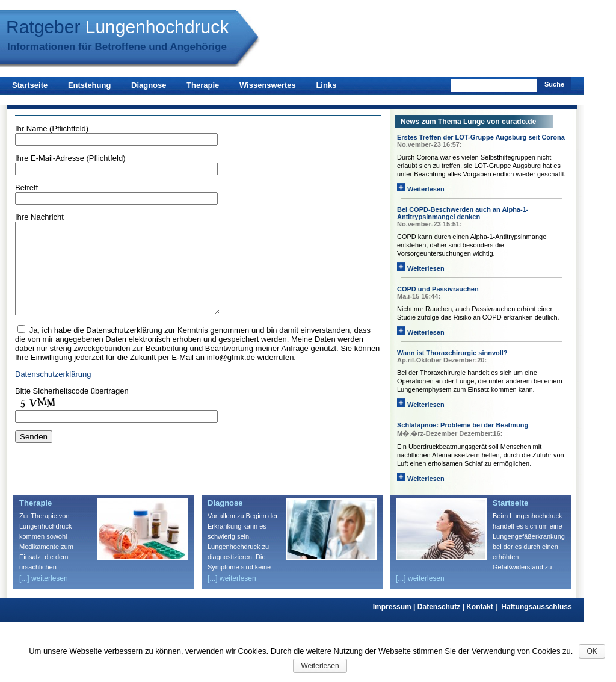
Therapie (203, 85)
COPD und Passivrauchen (438, 289)
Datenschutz (442, 607)
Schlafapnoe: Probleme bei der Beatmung (463, 425)
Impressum (395, 607)
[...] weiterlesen (44, 578)
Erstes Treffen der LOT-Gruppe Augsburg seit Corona (481, 137)
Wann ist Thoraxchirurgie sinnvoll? (452, 353)
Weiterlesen (421, 189)
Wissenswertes (268, 85)
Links (326, 85)
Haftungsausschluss (536, 607)
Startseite (30, 85)
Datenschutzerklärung (53, 392)
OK (592, 651)
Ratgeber (117, 27)
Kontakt (484, 607)
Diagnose (149, 85)
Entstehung (90, 85)
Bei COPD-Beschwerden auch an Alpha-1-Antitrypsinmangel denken (463, 213)
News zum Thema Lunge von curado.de (468, 122)
